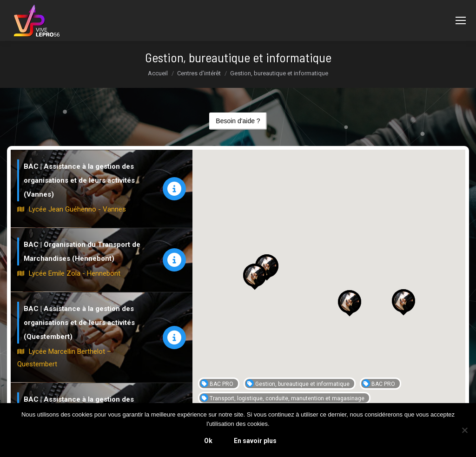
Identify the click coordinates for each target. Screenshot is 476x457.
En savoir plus (255, 441)
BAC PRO (217, 383)
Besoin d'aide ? (238, 121)
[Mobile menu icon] (461, 20)
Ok (208, 441)
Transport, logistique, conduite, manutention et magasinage (282, 398)
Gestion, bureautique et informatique (298, 383)
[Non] (464, 430)
